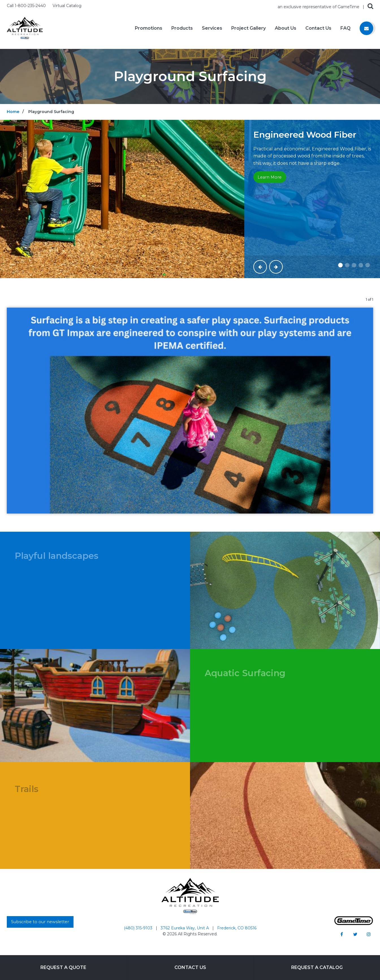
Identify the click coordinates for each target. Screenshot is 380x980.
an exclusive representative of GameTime (319, 7)
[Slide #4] (361, 265)
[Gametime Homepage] (354, 924)
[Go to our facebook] (342, 934)
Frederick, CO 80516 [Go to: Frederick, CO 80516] (237, 928)
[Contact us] (366, 28)
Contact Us (318, 28)
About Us (286, 28)
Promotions (149, 28)
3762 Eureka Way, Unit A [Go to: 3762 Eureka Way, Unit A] (185, 928)
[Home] (25, 28)
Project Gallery (249, 28)
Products (182, 28)
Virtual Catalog (67, 6)
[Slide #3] (354, 265)
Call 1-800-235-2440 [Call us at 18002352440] (27, 6)
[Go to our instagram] (369, 934)
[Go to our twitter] (355, 934)
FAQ (346, 28)
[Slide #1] (340, 265)
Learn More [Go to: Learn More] (270, 177)
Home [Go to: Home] (13, 112)
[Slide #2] (347, 265)
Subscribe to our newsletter (40, 922)
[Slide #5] (368, 265)
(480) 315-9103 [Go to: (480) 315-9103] (139, 928)
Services (212, 28)
